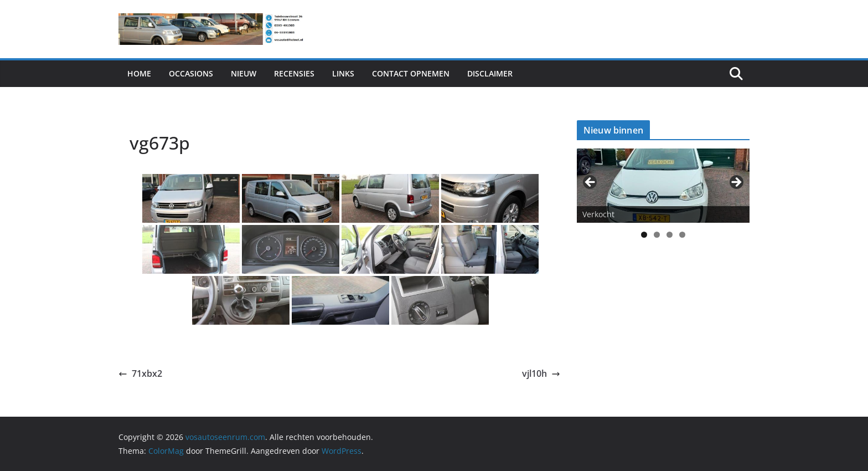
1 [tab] (644, 235)
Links (343, 73)
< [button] (591, 183)
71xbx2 (140, 373)
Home (139, 73)
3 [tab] (670, 235)
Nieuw (244, 73)
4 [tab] (682, 235)
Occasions (191, 73)
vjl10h (541, 373)
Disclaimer (490, 73)
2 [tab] (657, 235)
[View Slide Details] (663, 185)
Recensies (294, 73)
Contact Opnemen (411, 73)
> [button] (736, 183)
